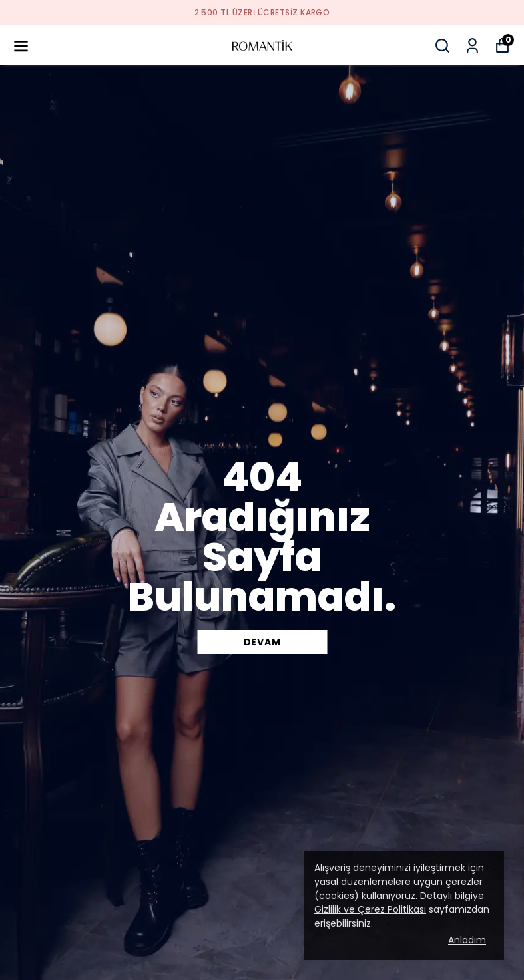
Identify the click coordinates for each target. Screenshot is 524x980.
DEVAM (262, 642)
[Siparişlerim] (472, 46)
